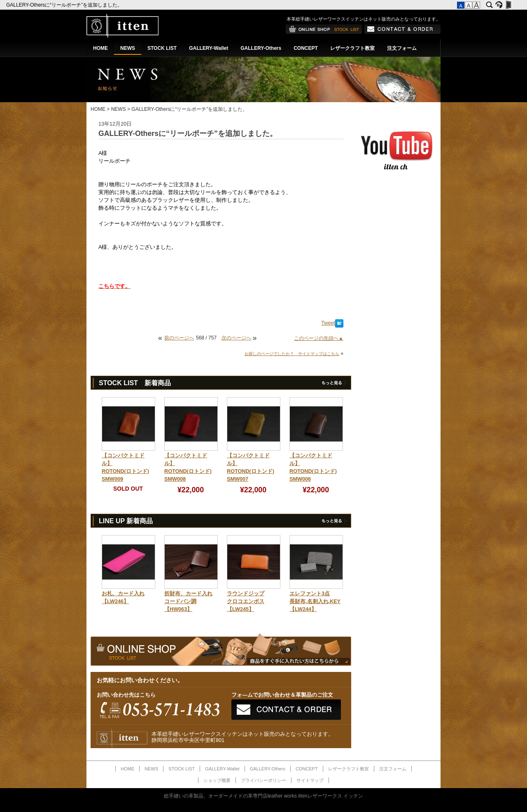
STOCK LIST (162, 48)
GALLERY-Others (261, 48)
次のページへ (236, 338)
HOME (100, 48)
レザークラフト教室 (352, 48)
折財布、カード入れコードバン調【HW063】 (188, 601)
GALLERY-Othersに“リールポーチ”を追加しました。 (65, 5)
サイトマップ (310, 780)
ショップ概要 (217, 780)
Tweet (328, 323)
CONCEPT (306, 48)
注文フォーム (402, 48)
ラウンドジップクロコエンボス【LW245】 (246, 601)
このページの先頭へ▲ (319, 338)
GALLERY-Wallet (209, 48)
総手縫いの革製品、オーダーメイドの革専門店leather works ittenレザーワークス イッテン (264, 796)
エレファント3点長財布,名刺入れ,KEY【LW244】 (315, 601)
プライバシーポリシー (263, 780)
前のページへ (179, 338)
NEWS (128, 48)
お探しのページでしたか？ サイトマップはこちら (292, 354)
